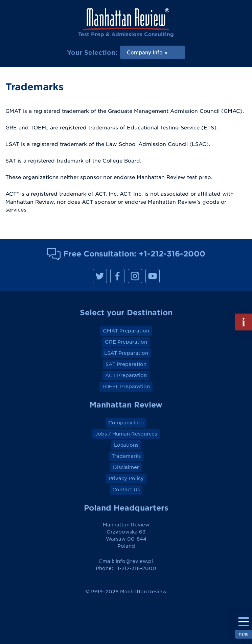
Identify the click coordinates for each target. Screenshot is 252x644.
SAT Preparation (126, 364)
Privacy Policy (126, 478)
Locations (126, 445)
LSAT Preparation (126, 353)
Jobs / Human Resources (126, 434)
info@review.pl (134, 561)
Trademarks (126, 456)
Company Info (126, 423)
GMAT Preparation (126, 331)
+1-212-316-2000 (172, 254)
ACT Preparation (126, 375)
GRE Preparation (126, 342)
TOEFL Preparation (126, 387)
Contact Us (126, 490)
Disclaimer (126, 467)
